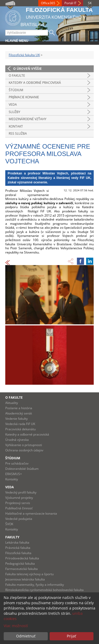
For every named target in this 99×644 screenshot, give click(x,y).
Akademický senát (19, 413)
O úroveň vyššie (27, 69)
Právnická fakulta (18, 548)
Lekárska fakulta (17, 542)
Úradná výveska (17, 440)
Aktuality (12, 403)
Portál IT (70, 3)
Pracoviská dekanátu (20, 429)
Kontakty (12, 479)
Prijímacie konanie (24, 97)
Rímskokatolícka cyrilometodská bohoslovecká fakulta (44, 590)
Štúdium (16, 90)
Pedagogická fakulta (20, 563)
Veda (13, 104)
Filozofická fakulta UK (24, 55)
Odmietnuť (26, 636)
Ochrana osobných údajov (24, 450)
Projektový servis (18, 503)
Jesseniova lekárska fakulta (25, 579)
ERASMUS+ (14, 474)
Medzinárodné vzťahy (28, 119)
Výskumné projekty (19, 498)
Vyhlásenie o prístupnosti (24, 445)
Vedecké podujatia (19, 519)
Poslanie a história (19, 408)
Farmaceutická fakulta (22, 569)
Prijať (71, 636)
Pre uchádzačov (17, 463)
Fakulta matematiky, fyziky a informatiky (35, 585)
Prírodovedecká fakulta (22, 558)
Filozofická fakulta (18, 553)
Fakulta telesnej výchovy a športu (29, 574)
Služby (15, 112)
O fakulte (17, 75)
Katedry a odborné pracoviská (35, 83)
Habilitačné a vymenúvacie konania (31, 513)
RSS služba (18, 133)
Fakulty (12, 537)
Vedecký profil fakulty (21, 492)
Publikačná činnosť (19, 508)
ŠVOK (9, 524)
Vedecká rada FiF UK (20, 424)
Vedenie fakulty (16, 419)
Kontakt (16, 126)
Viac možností (16, 626)
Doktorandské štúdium (22, 469)
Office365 (48, 3)
